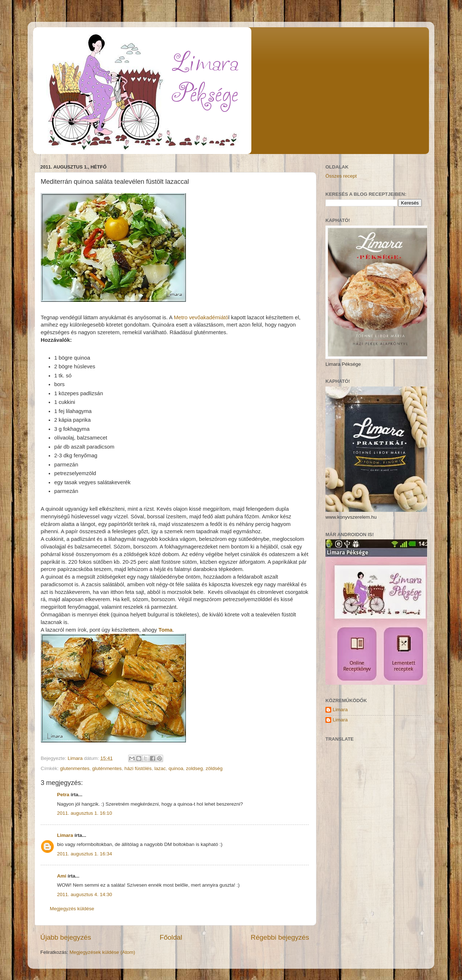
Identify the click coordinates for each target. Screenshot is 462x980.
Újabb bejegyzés (66, 937)
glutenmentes (75, 768)
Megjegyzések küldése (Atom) (102, 952)
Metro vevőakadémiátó (201, 317)
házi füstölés (138, 768)
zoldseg (194, 768)
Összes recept (341, 176)
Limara (65, 835)
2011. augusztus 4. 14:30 (85, 894)
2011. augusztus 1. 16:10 (85, 813)
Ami (62, 876)
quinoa (176, 768)
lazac (160, 768)
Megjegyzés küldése (72, 909)
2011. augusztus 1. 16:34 (85, 854)
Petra (63, 795)
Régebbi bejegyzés (280, 937)
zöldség (214, 768)
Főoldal (171, 937)
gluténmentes (107, 768)
